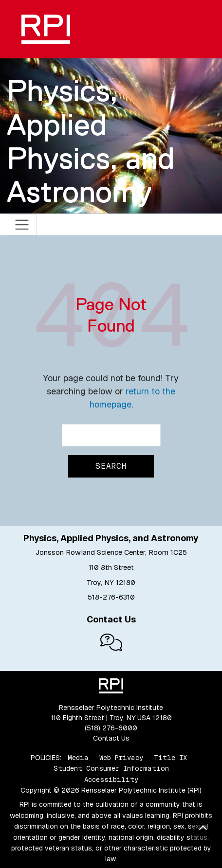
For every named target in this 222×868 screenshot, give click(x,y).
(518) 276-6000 (111, 728)
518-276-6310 (111, 597)
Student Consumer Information (111, 768)
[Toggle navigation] (22, 225)
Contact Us (111, 738)
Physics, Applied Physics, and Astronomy (91, 141)
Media (78, 758)
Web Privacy (121, 758)
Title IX (170, 758)
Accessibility (111, 779)
